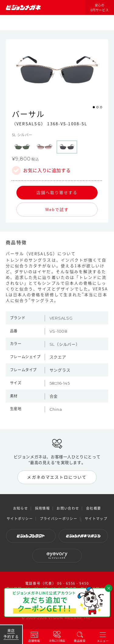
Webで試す (57, 209)
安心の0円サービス (100, 8)
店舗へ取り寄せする (57, 192)
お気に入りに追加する (47, 170)
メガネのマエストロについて (57, 477)
